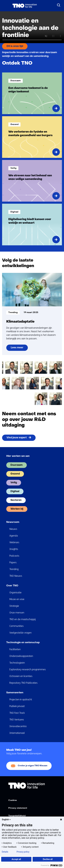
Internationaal (17, 733)
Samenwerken (15, 693)
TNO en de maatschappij (23, 619)
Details (5, 852)
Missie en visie (17, 599)
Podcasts (14, 556)
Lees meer (19, 349)
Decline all (48, 859)
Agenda (14, 536)
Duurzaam (17, 465)
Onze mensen (17, 613)
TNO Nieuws (16, 576)
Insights (14, 549)
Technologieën (17, 663)
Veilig (14, 483)
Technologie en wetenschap (23, 643)
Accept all (16, 859)
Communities (17, 626)
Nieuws (13, 529)
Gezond (15, 474)
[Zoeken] (59, 5)
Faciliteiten (15, 649)
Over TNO (12, 586)
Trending (14, 569)
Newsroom (13, 522)
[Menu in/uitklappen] (5, 6)
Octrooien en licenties (21, 676)
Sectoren (16, 500)
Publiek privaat (17, 706)
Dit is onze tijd (15, 46)
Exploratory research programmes (28, 669)
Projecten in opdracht (21, 700)
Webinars (14, 542)
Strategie (14, 606)
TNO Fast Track (17, 713)
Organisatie (15, 593)
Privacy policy (23, 852)
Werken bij (17, 509)
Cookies (13, 800)
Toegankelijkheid (17, 816)
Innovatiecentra (18, 726)
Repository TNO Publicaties (23, 683)
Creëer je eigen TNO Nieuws (33, 766)
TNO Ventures (17, 720)
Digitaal (15, 491)
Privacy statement (18, 808)
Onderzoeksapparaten (21, 656)
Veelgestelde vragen (20, 633)
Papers (13, 562)
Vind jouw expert (17, 438)
